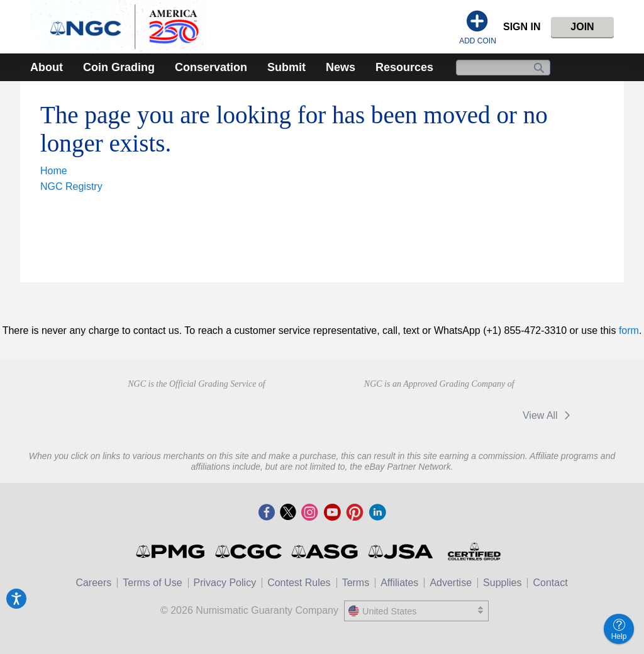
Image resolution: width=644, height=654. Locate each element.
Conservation (211, 67)
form (629, 330)
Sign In (522, 27)
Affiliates (399, 583)
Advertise (451, 583)
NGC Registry (71, 186)
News (341, 67)
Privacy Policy (225, 583)
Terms (356, 583)
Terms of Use (152, 583)
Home (54, 171)
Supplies (502, 583)
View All (549, 415)
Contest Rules (299, 583)
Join (582, 27)
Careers (93, 583)
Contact (550, 583)
